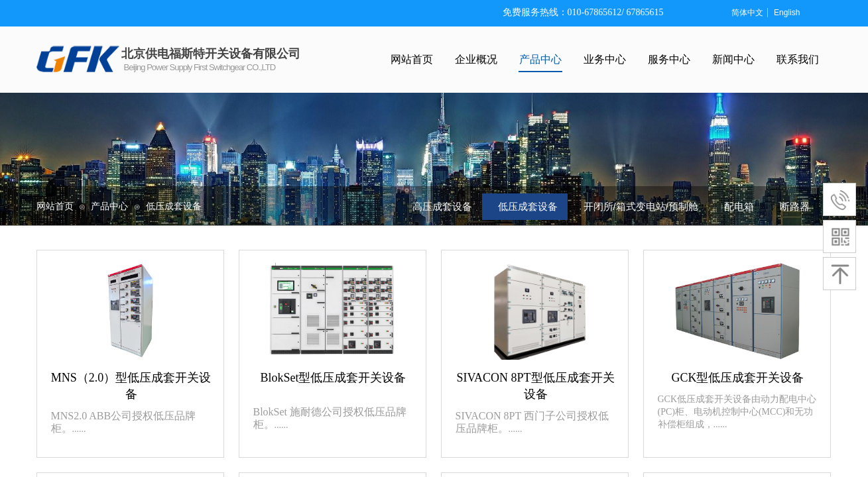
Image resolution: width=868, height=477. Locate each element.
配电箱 (739, 206)
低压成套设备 (174, 206)
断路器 (795, 206)
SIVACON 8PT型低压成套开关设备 (535, 386)
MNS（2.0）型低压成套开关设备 (131, 386)
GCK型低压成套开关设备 (737, 378)
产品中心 (109, 206)
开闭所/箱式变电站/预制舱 (641, 206)
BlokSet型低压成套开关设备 (333, 378)
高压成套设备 (442, 206)
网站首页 (55, 206)
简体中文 (747, 13)
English (787, 13)
